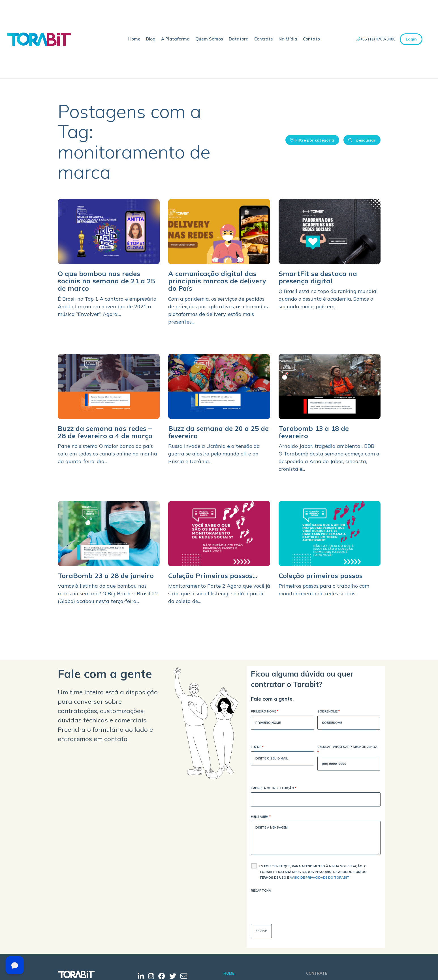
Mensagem (261, 817)
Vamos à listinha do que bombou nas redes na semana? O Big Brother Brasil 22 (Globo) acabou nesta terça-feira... (108, 593)
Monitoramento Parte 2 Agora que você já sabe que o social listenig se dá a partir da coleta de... (219, 593)
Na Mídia (288, 39)
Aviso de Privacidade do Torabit (320, 878)
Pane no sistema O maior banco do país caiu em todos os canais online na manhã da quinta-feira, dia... (107, 454)
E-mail (257, 747)
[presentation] (294, 906)
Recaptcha (261, 891)
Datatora (239, 39)
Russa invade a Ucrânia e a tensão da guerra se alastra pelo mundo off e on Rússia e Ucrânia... (214, 454)
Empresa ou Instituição (274, 789)
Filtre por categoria (312, 140)
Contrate (264, 39)
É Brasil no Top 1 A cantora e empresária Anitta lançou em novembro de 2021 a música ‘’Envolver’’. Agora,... (107, 306)
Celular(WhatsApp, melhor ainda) (348, 750)
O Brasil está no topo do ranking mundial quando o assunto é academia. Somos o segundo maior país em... (328, 299)
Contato (311, 39)
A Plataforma (175, 39)
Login (411, 39)
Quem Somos (209, 39)
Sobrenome (329, 712)
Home (134, 39)
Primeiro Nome (265, 712)
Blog (151, 39)
